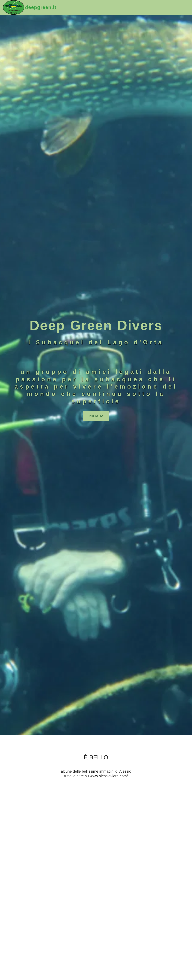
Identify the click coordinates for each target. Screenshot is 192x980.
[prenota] (96, 416)
